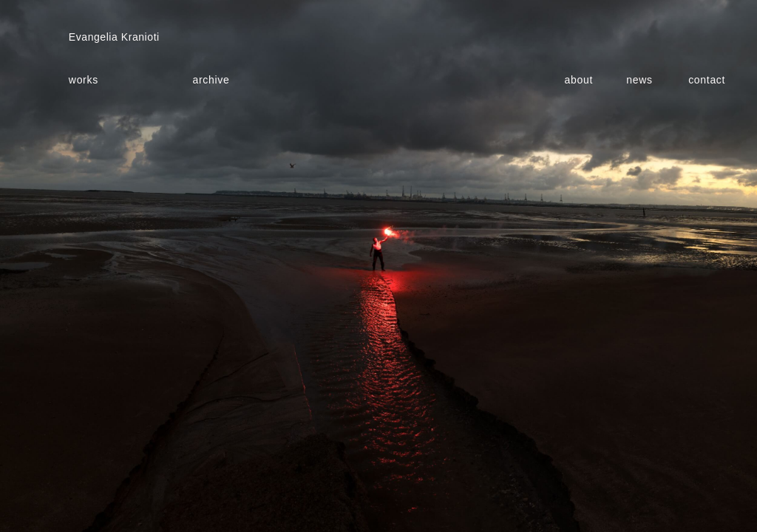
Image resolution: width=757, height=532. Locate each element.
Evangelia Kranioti (114, 37)
